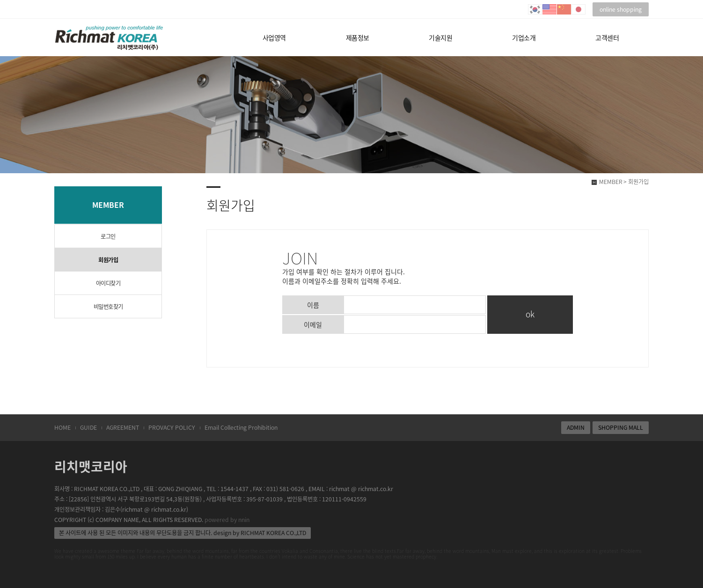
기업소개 (524, 37)
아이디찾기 (108, 283)
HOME (62, 427)
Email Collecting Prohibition (241, 427)
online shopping (621, 9)
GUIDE (88, 427)
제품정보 (358, 37)
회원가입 (108, 260)
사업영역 (274, 37)
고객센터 (607, 37)
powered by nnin (227, 520)
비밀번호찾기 (108, 307)
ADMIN (576, 427)
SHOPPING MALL (621, 427)
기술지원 (440, 37)
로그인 (108, 236)
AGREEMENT (123, 427)
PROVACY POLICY (172, 427)
